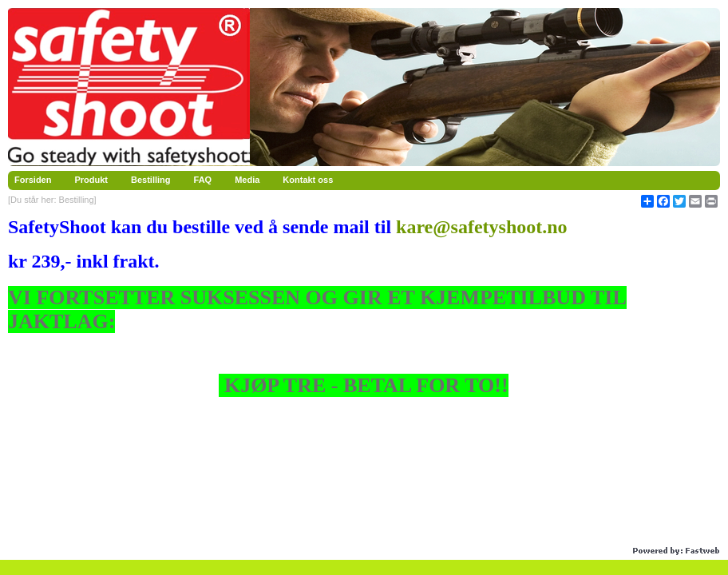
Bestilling (151, 180)
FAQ (203, 180)
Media (247, 180)
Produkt (91, 180)
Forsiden (33, 180)
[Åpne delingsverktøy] (647, 201)
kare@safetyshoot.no (482, 227)
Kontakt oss (308, 180)
